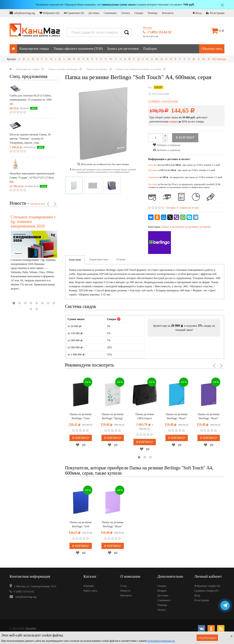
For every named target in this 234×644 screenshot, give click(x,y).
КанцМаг (31, 628)
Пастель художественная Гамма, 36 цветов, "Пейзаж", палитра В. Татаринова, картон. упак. (30, 139)
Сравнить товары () (206, 591)
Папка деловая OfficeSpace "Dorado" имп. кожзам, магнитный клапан (145, 416)
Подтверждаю (207, 638)
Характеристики (99, 259)
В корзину (81, 438)
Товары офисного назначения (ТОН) (78, 49)
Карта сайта (90, 591)
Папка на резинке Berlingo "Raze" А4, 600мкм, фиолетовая (209, 416)
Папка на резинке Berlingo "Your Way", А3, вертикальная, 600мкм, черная (81, 416)
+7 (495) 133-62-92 (157, 32)
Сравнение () (74, 13)
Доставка (94, 13)
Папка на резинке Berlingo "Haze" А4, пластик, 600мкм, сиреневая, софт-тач (113, 524)
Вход (197, 13)
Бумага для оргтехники (123, 49)
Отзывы (121, 259)
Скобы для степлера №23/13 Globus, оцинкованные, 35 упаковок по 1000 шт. (31, 100)
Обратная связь (212, 49)
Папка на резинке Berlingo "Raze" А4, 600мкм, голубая (177, 416)
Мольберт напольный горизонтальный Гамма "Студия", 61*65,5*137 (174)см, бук (32, 178)
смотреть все (37, 204)
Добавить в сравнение (167, 150)
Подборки (150, 49)
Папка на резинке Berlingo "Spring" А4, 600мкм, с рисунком (113, 416)
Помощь (153, 13)
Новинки (89, 586)
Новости (125, 591)
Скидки (139, 13)
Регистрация (215, 13)
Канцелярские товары (34, 49)
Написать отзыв (190, 208)
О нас (124, 586)
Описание (75, 260)
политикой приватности (161, 641)
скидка (173, 122)
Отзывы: (172, 208)
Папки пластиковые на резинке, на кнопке (186, 227)
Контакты (168, 13)
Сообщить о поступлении (163, 101)
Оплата (126, 13)
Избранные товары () (207, 586)
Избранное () (49, 13)
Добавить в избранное (167, 145)
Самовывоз (110, 13)
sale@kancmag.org (22, 13)
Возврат (162, 591)
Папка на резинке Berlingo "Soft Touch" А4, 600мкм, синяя (81, 524)
